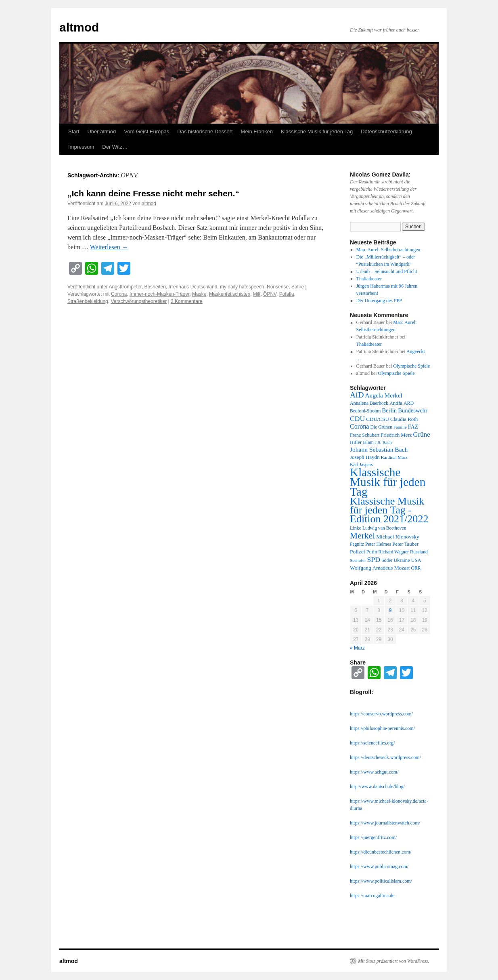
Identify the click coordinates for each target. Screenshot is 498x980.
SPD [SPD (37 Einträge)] (374, 559)
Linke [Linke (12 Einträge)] (356, 528)
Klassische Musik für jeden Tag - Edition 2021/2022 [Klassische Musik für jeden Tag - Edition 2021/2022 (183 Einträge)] (389, 510)
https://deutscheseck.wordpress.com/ (385, 757)
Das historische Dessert (205, 131)
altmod (79, 27)
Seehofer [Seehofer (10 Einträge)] (358, 560)
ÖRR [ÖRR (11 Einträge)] (416, 568)
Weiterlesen (109, 247)
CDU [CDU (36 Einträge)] (357, 418)
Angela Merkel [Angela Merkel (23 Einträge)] (384, 395)
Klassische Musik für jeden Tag (317, 131)
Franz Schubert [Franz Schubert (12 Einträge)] (365, 435)
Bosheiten (155, 287)
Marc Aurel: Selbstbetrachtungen (388, 250)
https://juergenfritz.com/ (373, 837)
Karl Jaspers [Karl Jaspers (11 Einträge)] (361, 465)
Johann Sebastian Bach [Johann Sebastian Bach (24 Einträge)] (379, 449)
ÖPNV (270, 294)
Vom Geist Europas (146, 131)
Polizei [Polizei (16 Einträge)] (357, 552)
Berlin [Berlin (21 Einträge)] (389, 410)
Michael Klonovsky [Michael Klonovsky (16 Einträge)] (398, 537)
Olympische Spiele (411, 366)
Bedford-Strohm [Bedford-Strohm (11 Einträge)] (365, 411)
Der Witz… (115, 147)
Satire (298, 287)
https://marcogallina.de (372, 896)
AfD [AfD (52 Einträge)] (357, 395)
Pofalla (287, 294)
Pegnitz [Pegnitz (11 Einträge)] (357, 544)
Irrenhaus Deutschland (193, 287)
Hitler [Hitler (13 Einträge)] (356, 442)
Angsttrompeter (125, 287)
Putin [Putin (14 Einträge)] (371, 552)
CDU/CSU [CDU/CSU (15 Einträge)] (378, 419)
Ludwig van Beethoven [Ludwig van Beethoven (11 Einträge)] (384, 528)
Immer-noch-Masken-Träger (159, 294)
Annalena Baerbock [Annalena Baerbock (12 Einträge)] (369, 403)
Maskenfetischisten (230, 294)
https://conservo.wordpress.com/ (381, 714)
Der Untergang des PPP (379, 301)
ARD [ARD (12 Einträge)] (409, 403)
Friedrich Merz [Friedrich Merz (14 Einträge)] (396, 435)
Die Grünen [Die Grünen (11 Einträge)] (382, 427)
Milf (257, 294)
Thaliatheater (369, 279)
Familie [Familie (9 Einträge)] (400, 427)
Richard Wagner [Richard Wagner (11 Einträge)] (394, 552)
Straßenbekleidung (88, 301)
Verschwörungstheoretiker (139, 301)
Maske (199, 294)
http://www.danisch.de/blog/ (377, 787)
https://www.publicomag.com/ (379, 866)
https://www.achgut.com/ (374, 772)
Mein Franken (257, 131)
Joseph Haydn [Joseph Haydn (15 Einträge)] (365, 457)
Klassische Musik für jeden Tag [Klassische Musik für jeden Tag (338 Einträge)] (388, 482)
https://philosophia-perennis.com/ (382, 728)
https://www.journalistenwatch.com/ (385, 823)
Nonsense (278, 287)
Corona (119, 294)
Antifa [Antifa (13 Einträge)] (396, 403)
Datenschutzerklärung (386, 131)
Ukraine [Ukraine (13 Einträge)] (402, 560)
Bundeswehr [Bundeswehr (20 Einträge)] (413, 410)
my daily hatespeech (242, 287)
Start (74, 131)
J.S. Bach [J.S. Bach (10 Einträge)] (383, 442)
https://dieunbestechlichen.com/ (381, 852)
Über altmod (101, 131)
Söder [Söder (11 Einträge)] (387, 560)
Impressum (81, 147)
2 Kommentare (187, 301)
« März (357, 648)
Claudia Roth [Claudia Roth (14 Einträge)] (404, 419)
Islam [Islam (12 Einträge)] (368, 442)
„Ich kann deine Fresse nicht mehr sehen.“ (153, 193)
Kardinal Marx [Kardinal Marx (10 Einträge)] (394, 457)
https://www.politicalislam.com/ (381, 881)
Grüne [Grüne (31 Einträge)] (421, 434)
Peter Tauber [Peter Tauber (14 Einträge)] (405, 544)
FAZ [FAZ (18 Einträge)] (413, 427)
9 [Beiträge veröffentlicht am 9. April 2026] (390, 610)
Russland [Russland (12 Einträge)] (419, 552)
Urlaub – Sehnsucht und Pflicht (387, 271)
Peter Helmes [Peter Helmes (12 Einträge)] (378, 544)
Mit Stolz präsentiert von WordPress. (393, 961)
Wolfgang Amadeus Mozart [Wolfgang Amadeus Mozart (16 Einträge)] (380, 568)
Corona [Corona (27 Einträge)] (360, 426)
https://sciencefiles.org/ (372, 743)
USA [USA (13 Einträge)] (416, 560)
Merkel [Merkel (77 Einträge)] (362, 536)
